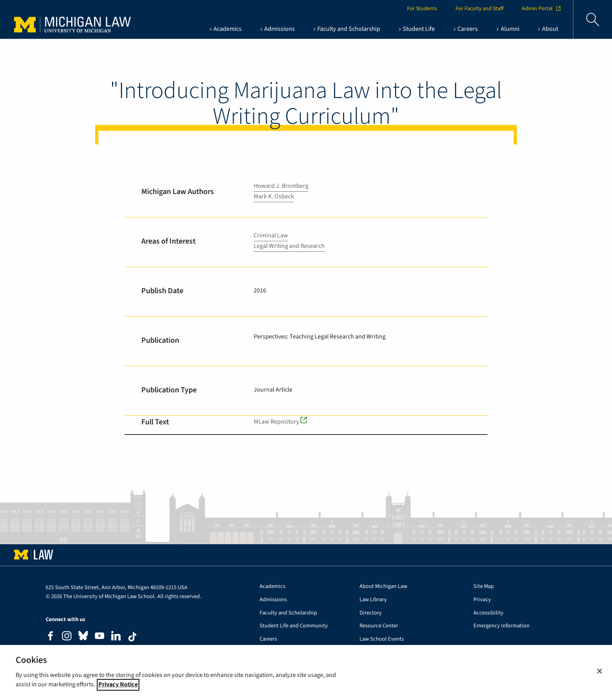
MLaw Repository (276, 422)
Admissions (273, 600)
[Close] (600, 677)
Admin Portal (541, 9)
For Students (422, 9)
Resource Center (379, 626)
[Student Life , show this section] (417, 29)
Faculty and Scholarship (288, 613)
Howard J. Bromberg (281, 186)
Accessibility (488, 613)
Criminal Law (271, 235)
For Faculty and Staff (479, 9)
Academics (272, 587)
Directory (371, 613)
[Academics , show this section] (225, 29)
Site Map (484, 587)
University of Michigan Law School (75, 20)
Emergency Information (502, 626)
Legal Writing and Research (289, 246)
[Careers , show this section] (466, 29)
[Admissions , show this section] (278, 29)
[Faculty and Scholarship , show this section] (347, 29)
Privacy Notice (118, 691)
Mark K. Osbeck (274, 196)
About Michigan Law (383, 587)
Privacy (482, 600)
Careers (268, 639)
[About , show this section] (548, 29)
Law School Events (382, 639)
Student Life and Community (294, 626)
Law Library (373, 600)
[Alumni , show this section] (508, 29)
